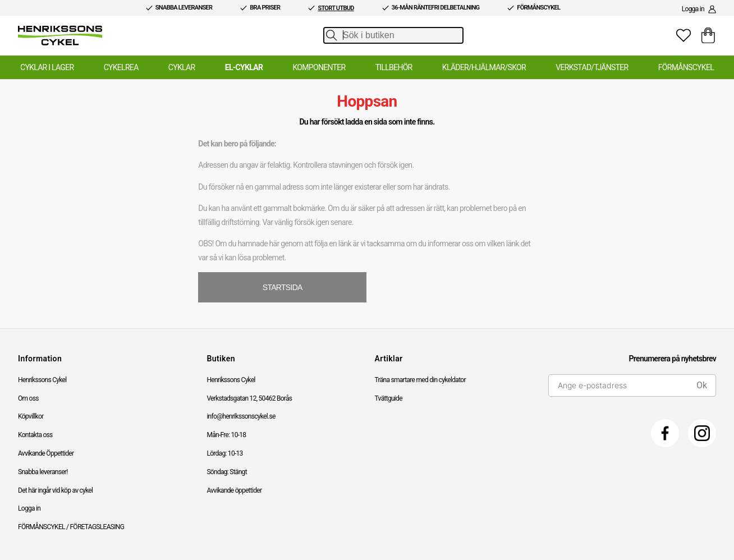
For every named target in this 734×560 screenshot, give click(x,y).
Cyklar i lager (47, 67)
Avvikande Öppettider (46, 453)
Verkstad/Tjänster (592, 67)
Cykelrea (121, 67)
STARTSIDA (283, 287)
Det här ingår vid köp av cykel (55, 490)
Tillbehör (394, 67)
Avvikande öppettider (234, 490)
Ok (702, 385)
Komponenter (319, 67)
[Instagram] (702, 433)
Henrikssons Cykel (42, 380)
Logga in (29, 508)
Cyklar (182, 67)
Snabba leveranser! (43, 472)
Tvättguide (389, 398)
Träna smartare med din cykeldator (420, 380)
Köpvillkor (31, 416)
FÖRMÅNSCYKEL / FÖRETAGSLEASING (71, 527)
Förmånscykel (686, 67)
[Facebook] (665, 433)
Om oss (28, 398)
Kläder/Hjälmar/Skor (484, 67)
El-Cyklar (244, 67)
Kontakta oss (35, 435)
